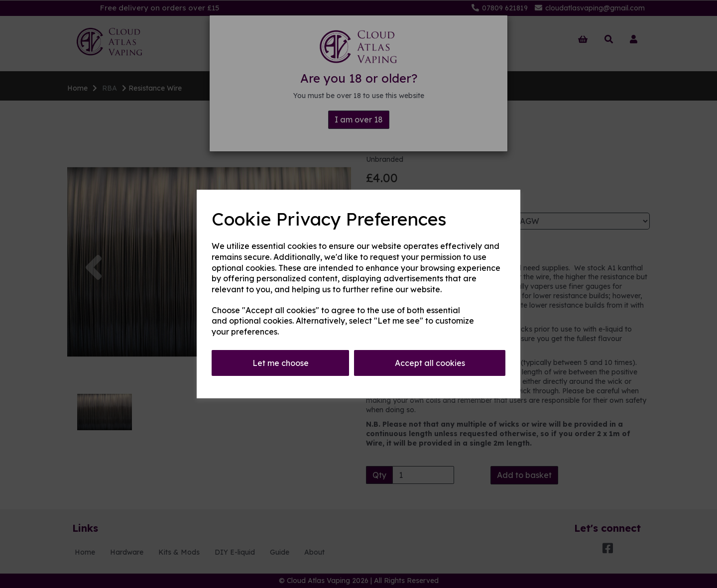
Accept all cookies (430, 363)
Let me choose (281, 363)
